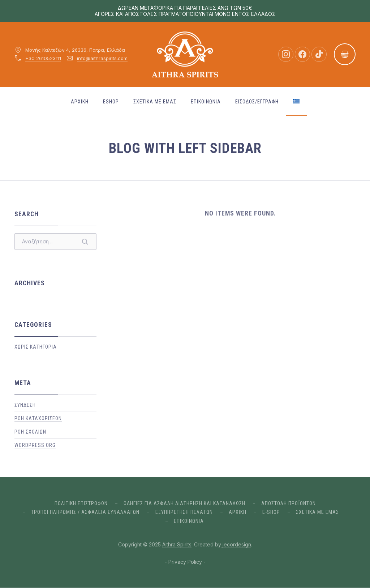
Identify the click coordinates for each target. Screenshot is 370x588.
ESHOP (111, 102)
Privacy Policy (185, 562)
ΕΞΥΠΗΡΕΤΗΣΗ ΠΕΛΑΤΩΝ (184, 512)
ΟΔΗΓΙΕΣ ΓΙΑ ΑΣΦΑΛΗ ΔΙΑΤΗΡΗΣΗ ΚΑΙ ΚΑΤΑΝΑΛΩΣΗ (184, 503)
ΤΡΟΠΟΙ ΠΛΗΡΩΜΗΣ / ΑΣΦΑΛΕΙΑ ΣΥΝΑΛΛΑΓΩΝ (85, 512)
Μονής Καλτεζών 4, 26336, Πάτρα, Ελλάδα (75, 50)
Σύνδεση (25, 405)
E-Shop (271, 512)
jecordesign (236, 544)
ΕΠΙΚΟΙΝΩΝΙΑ (206, 102)
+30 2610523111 (43, 58)
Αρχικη (80, 102)
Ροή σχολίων (30, 432)
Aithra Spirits (177, 544)
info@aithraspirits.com (102, 58)
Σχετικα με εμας (155, 102)
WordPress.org (35, 445)
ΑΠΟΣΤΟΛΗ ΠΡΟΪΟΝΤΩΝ (289, 503)
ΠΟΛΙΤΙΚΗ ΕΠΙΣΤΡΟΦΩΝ (81, 503)
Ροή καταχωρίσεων (38, 418)
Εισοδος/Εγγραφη (257, 102)
